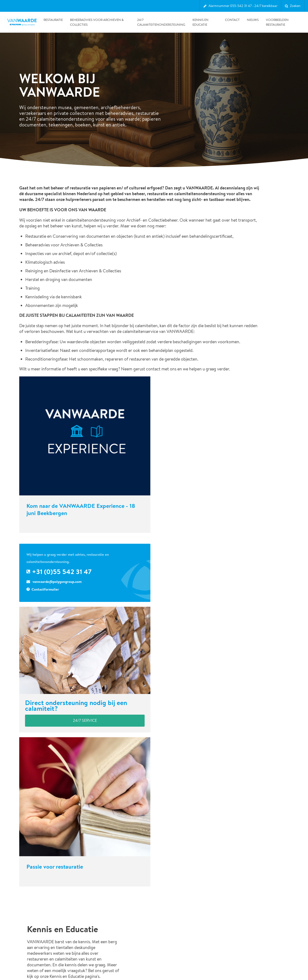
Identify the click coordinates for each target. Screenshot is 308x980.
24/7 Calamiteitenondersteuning (161, 22)
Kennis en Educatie (200, 22)
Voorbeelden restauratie (277, 22)
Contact (232, 20)
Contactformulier (45, 583)
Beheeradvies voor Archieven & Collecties (97, 22)
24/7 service (85, 715)
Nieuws (253, 20)
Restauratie (53, 20)
